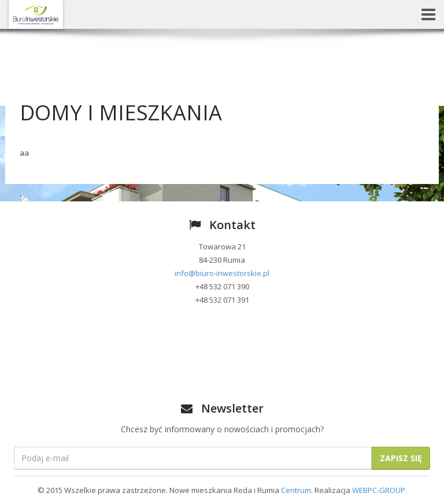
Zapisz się (401, 458)
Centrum (296, 490)
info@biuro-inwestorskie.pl (222, 273)
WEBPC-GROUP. (380, 490)
